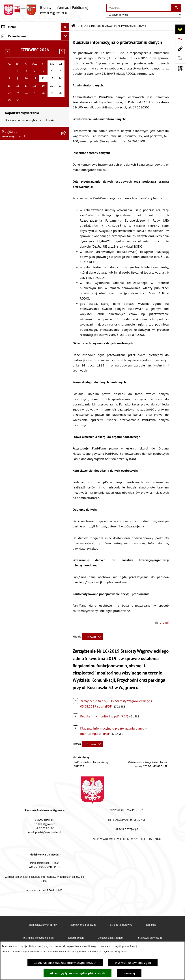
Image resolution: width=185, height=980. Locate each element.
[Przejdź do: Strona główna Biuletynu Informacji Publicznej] (73, 26)
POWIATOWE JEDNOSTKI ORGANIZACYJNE (31, 105)
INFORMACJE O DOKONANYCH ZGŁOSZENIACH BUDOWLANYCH (24, 231)
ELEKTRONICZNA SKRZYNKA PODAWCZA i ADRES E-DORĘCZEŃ (31, 244)
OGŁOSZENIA (11, 113)
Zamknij (129, 973)
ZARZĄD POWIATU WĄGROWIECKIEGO (28, 64)
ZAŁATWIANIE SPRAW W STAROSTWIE (28, 97)
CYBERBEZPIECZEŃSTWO (19, 254)
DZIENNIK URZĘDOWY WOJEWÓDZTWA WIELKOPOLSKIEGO (29, 273)
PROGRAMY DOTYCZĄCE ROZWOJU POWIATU (26, 185)
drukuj (164, 622)
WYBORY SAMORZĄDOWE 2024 (24, 262)
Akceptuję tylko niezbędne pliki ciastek (78, 973)
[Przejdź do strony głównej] (46, 10)
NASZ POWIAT (11, 48)
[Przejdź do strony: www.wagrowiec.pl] (180, 49)
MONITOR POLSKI (14, 292)
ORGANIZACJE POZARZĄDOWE (23, 204)
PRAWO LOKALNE (14, 158)
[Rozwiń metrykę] (92, 637)
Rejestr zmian (76, 938)
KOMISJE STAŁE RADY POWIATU (24, 72)
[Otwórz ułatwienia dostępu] (180, 29)
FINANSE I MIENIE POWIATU (21, 175)
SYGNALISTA (10, 129)
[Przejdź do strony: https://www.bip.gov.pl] (180, 39)
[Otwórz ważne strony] (180, 58)
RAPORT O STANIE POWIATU (22, 80)
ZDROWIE (8, 220)
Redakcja (151, 925)
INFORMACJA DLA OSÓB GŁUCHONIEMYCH (31, 150)
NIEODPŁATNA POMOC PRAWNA (24, 212)
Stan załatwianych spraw (43, 925)
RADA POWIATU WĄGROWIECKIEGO (26, 56)
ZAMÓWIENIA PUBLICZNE (20, 166)
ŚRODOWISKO (11, 196)
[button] (66, 48)
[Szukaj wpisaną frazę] (176, 8)
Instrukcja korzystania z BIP (39, 938)
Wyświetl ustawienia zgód (133, 963)
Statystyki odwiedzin (150, 938)
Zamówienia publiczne (83, 925)
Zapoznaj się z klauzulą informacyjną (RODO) (65, 963)
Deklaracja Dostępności (111, 938)
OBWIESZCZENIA (13, 121)
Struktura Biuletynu (121, 925)
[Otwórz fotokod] (180, 68)
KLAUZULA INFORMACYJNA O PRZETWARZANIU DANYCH (22, 37)
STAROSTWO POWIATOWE (20, 89)
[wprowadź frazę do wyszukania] (139, 8)
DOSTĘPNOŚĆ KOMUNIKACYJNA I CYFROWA (25, 140)
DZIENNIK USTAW (14, 283)
